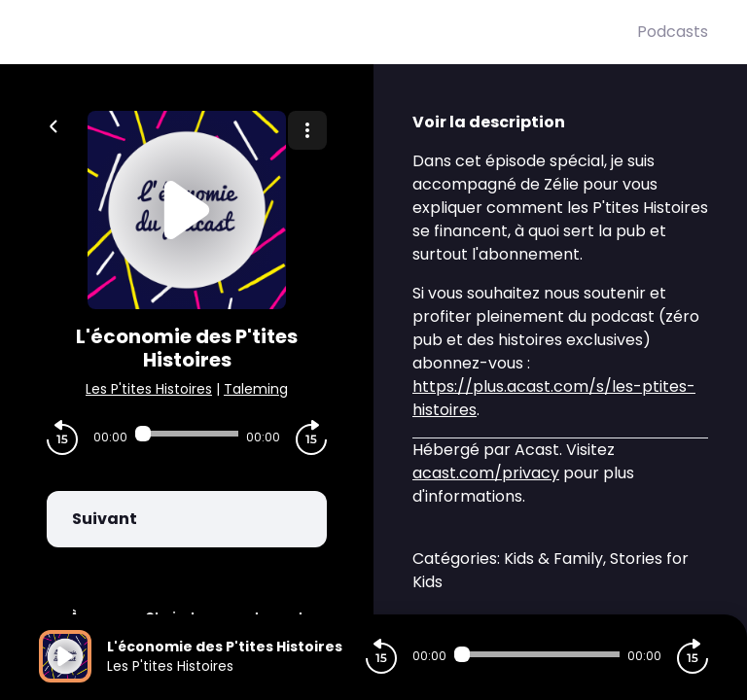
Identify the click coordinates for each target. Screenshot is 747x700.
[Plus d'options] (307, 130)
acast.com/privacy (486, 473)
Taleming (256, 389)
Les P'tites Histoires (149, 389)
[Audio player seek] (187, 434)
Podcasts (673, 32)
